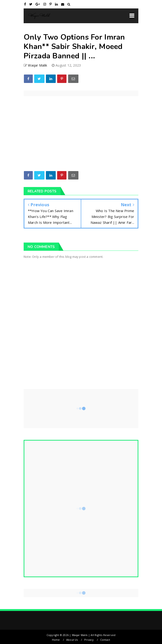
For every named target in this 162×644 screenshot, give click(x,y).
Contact (105, 640)
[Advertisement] (81, 344)
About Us (72, 640)
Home (56, 640)
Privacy (89, 640)
